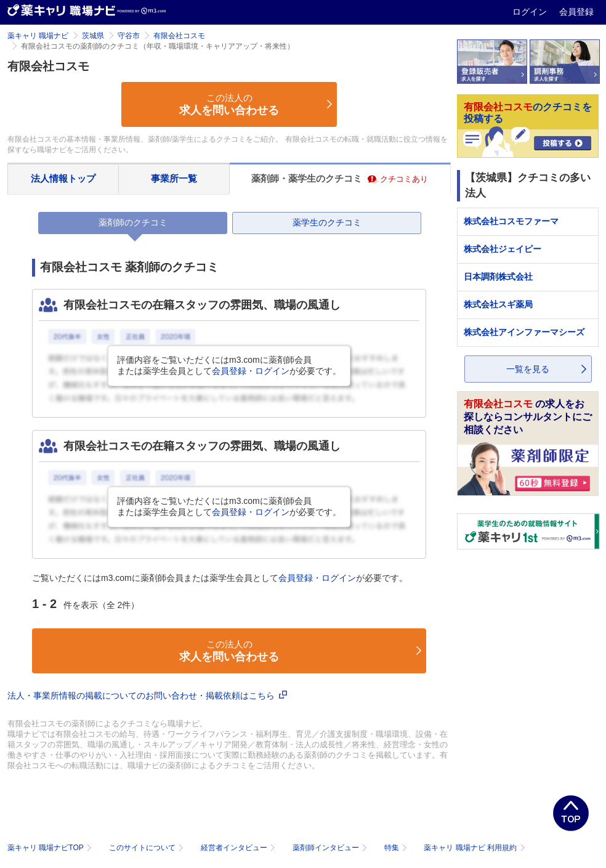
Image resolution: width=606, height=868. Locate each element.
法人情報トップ (63, 178)
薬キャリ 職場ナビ (38, 36)
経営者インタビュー (239, 848)
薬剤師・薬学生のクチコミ (340, 178)
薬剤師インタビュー (331, 848)
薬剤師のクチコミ (133, 222)
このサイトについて (147, 848)
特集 (397, 848)
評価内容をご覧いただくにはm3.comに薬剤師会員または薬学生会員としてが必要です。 (229, 365)
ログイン (531, 12)
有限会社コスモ (179, 36)
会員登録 (576, 12)
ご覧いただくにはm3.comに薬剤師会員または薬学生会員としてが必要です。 (220, 578)
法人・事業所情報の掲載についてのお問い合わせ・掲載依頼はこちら (147, 696)
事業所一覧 (174, 178)
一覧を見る (528, 369)
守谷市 (129, 36)
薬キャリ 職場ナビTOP (51, 848)
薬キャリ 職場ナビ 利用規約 (474, 848)
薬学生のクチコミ (327, 222)
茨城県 (93, 36)
